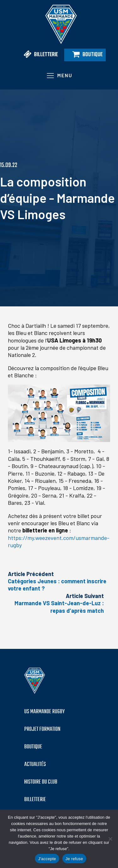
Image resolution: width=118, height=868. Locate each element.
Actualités (35, 765)
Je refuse (74, 859)
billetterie (35, 800)
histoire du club (41, 782)
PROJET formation (42, 730)
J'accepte (47, 859)
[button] (38, 55)
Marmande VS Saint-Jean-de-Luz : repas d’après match (59, 607)
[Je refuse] (110, 839)
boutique (33, 747)
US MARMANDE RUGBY (44, 712)
